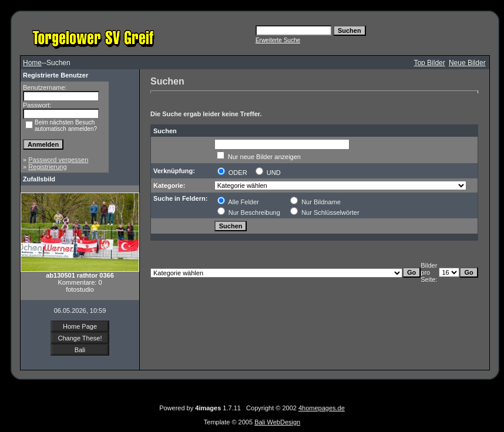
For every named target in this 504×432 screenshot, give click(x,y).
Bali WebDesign (277, 422)
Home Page (80, 326)
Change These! (80, 338)
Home (32, 63)
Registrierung (47, 167)
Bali (80, 350)
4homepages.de (322, 408)
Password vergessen (58, 160)
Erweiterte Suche (278, 40)
